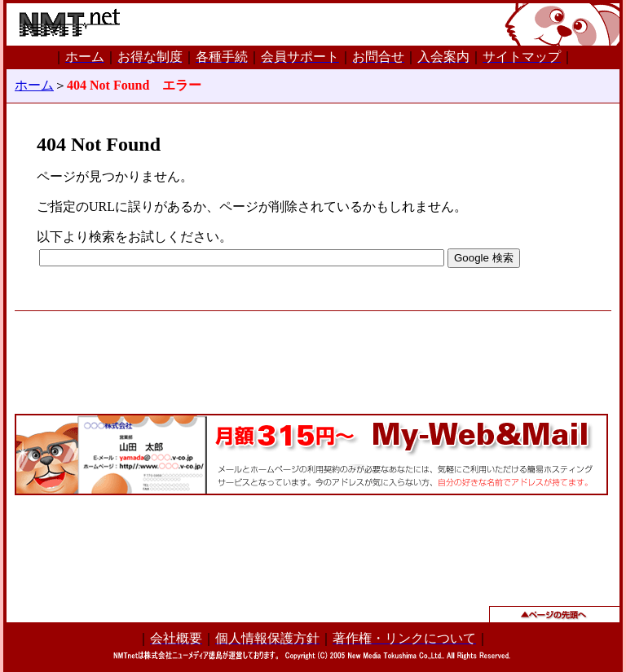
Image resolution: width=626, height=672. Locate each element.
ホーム (34, 85)
